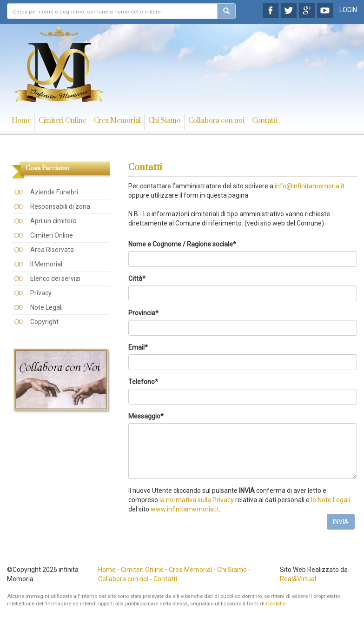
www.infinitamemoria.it (185, 509)
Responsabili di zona (60, 206)
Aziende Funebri (54, 192)
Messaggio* (146, 416)
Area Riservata (52, 250)
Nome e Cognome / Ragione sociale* (182, 244)
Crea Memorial (117, 121)
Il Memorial (46, 264)
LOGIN (348, 10)
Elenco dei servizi (55, 279)
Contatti (265, 121)
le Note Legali (331, 500)
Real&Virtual (298, 579)
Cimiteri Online (63, 121)
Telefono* (143, 382)
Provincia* (143, 313)
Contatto (276, 604)
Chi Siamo (165, 121)
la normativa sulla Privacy (197, 500)
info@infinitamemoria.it (310, 186)
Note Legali (46, 307)
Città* (137, 279)
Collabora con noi (216, 121)
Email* (138, 347)
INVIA (341, 522)
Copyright (44, 322)
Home (21, 121)
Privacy (41, 293)
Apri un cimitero (53, 221)
